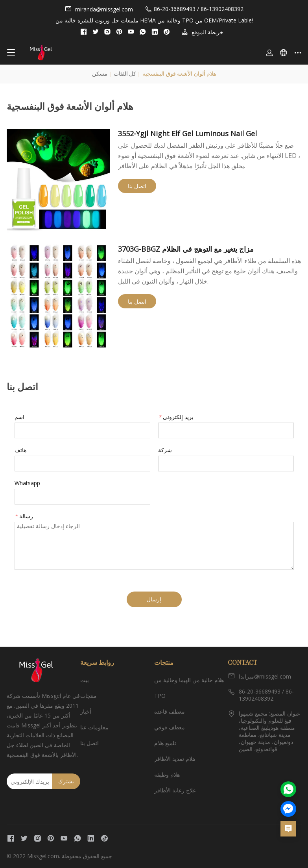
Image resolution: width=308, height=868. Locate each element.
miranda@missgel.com (99, 9)
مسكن (100, 74)
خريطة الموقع (203, 32)
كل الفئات (125, 74)
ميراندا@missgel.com (259, 676)
